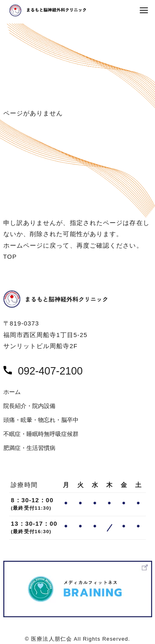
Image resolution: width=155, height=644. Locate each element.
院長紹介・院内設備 (29, 406)
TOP (10, 257)
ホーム (12, 392)
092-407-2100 (50, 371)
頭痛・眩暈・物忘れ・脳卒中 (41, 420)
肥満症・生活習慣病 (29, 448)
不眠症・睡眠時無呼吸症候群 (41, 434)
